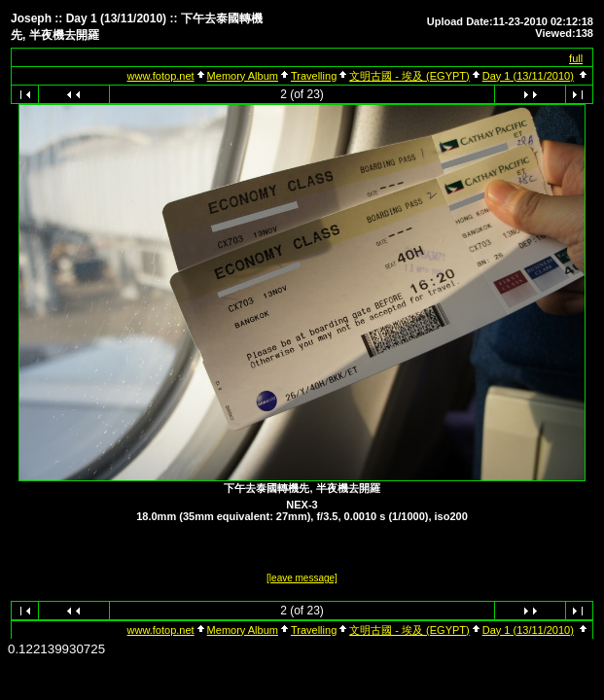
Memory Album (243, 76)
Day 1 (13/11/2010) (528, 76)
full (576, 58)
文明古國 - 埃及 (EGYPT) (409, 76)
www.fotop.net (161, 76)
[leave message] (302, 578)
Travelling (314, 76)
